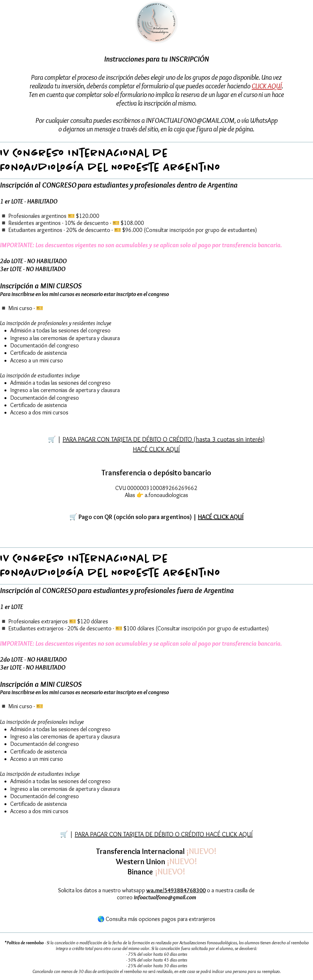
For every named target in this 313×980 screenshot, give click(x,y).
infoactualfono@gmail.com (165, 897)
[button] (156, 517)
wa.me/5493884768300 (176, 890)
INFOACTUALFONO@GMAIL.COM (190, 120)
